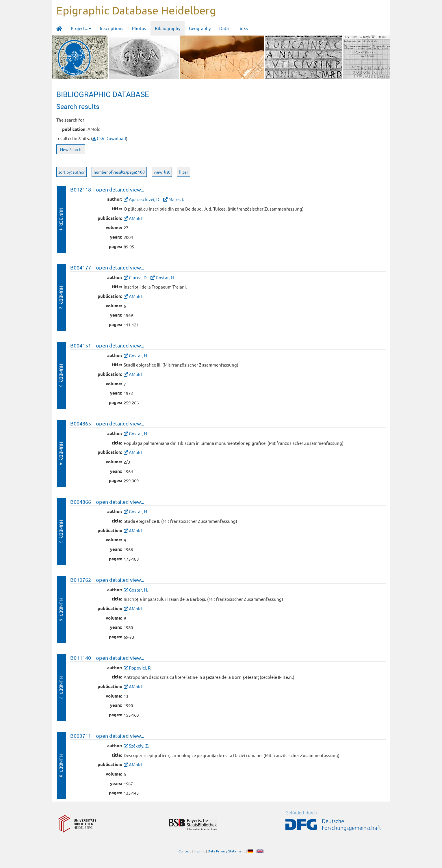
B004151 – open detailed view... (107, 345)
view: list (162, 172)
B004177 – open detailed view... (107, 267)
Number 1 (61, 219)
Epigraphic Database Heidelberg (136, 10)
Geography (200, 28)
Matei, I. (176, 199)
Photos (139, 28)
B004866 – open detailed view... (107, 502)
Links (243, 28)
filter (183, 172)
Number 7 (61, 688)
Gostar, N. (165, 277)
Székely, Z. (139, 746)
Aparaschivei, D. (145, 199)
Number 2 (61, 297)
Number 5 (61, 531)
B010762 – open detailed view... (107, 580)
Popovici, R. (140, 668)
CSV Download (109, 138)
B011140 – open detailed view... (107, 658)
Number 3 (61, 375)
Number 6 (61, 610)
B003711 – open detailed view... (107, 736)
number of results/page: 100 (119, 172)
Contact (185, 851)
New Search (71, 149)
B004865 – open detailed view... (107, 423)
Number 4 (61, 453)
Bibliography (168, 28)
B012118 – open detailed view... (107, 189)
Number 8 (61, 766)
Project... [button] (81, 28)
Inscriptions (112, 28)
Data (224, 28)
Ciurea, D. (138, 277)
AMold (135, 218)
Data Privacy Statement (226, 851)
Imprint (199, 851)
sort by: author (71, 172)
